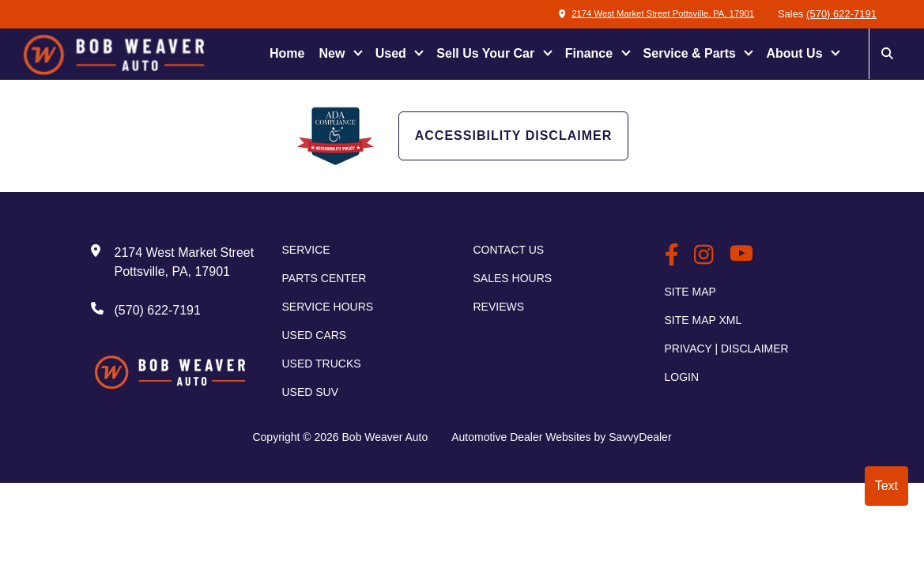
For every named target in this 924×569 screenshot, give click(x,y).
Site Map (690, 292)
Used (393, 53)
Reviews (499, 307)
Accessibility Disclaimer (514, 136)
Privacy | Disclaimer (727, 349)
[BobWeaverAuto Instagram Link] (704, 256)
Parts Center (324, 278)
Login (682, 377)
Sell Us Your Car (487, 53)
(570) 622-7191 (841, 14)
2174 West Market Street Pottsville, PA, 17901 (642, 14)
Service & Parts (692, 53)
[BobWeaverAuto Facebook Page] (672, 256)
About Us (796, 53)
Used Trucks (322, 364)
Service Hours (328, 307)
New (333, 53)
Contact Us (509, 250)
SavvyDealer (640, 437)
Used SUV (311, 392)
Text (886, 486)
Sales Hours (513, 278)
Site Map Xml (703, 320)
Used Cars (315, 335)
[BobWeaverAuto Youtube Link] (741, 257)
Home (287, 53)
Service (306, 250)
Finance (591, 53)
